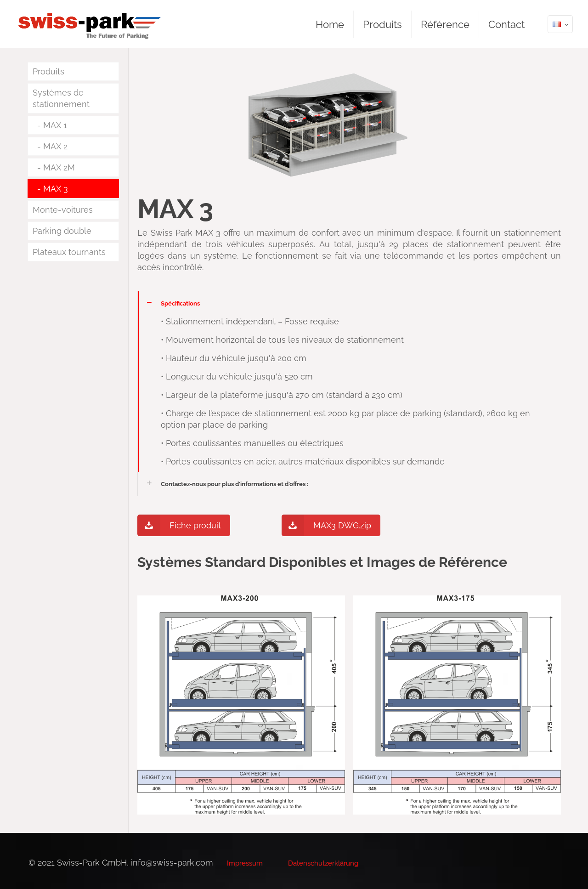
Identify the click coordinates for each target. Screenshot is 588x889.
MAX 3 (56, 189)
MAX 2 (55, 146)
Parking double (62, 231)
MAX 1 (55, 125)
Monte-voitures (63, 210)
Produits (48, 71)
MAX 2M (59, 167)
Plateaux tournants (69, 252)
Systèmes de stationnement (61, 98)
